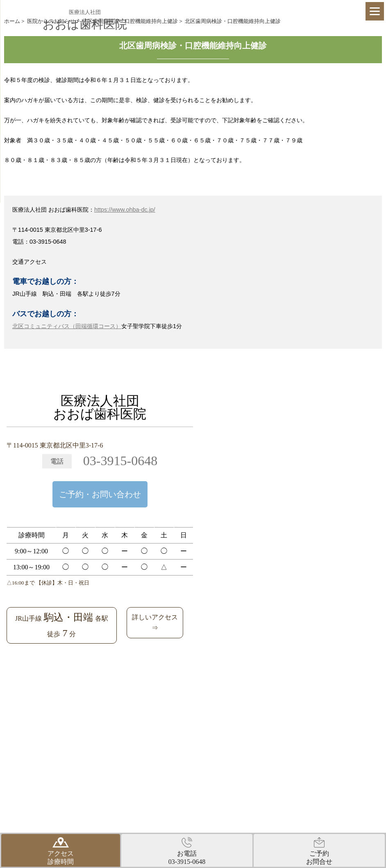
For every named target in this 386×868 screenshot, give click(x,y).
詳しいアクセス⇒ (155, 622)
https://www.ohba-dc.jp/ (125, 210)
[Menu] (375, 11)
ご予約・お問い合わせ (100, 494)
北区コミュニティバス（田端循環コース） (67, 326)
